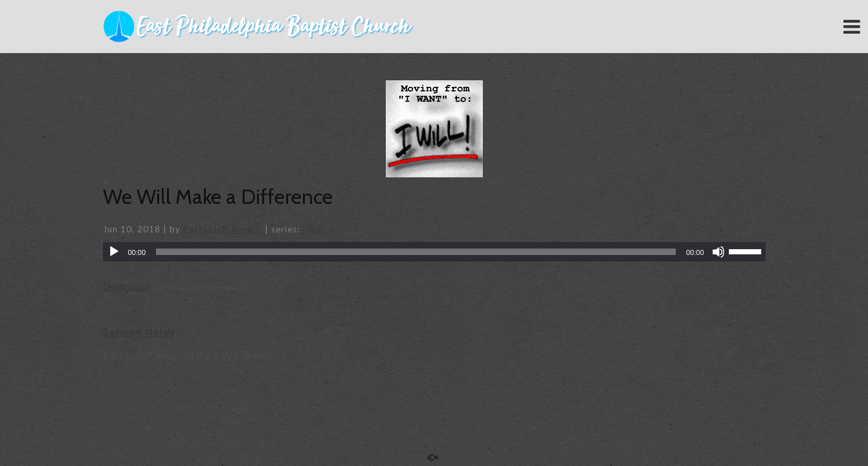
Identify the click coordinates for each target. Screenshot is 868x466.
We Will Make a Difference (218, 196)
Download (126, 286)
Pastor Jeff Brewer (223, 229)
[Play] (114, 252)
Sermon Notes (139, 332)
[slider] (416, 252)
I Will (313, 229)
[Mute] (718, 252)
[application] (434, 252)
